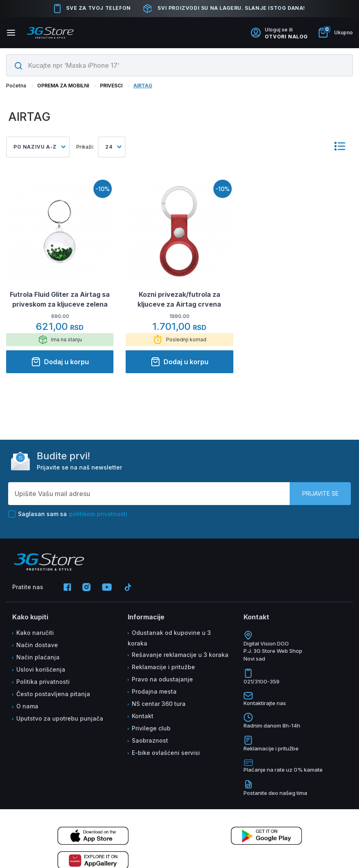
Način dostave (37, 645)
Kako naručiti (35, 633)
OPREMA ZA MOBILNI (63, 86)
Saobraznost (150, 740)
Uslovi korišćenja (41, 669)
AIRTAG (143, 86)
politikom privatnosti (98, 514)
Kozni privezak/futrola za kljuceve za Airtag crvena (179, 299)
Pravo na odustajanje (162, 679)
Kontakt (143, 716)
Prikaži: (85, 147)
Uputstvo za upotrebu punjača (60, 718)
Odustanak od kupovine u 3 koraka (169, 638)
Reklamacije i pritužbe (163, 667)
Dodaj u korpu (60, 362)
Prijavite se (320, 493)
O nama (27, 706)
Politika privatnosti (43, 682)
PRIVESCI (111, 86)
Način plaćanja (38, 657)
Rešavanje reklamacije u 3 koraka (180, 655)
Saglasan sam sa (68, 514)
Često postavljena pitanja (53, 694)
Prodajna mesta (154, 691)
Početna (16, 86)
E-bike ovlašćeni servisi (166, 753)
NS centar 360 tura (159, 704)
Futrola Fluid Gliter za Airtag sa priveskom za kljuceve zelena (60, 299)
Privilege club (151, 728)
